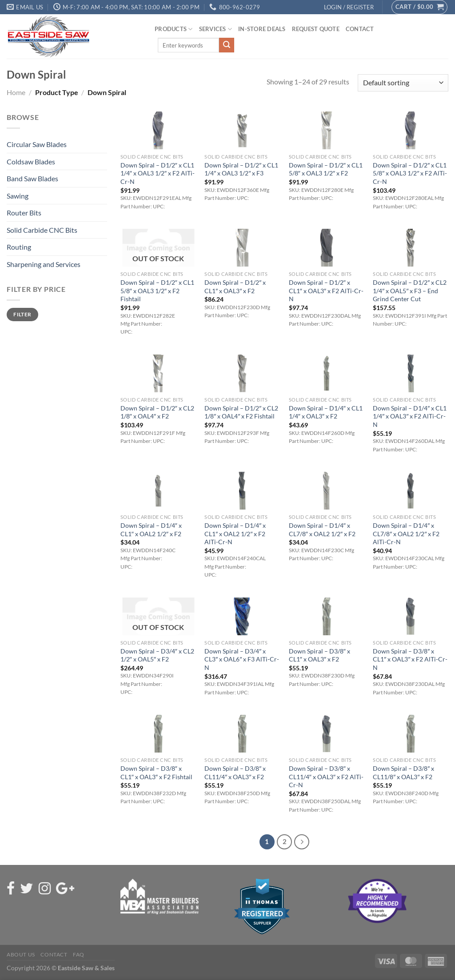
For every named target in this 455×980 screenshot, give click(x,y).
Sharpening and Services (44, 264)
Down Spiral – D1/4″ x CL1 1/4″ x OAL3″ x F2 (326, 412)
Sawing (18, 196)
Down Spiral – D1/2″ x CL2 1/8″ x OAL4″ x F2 (157, 412)
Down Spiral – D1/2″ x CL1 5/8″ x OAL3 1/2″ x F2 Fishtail (157, 291)
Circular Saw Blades (37, 144)
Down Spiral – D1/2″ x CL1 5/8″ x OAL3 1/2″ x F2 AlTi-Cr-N (410, 173)
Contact (360, 29)
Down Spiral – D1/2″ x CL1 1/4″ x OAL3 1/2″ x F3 (241, 169)
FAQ (79, 954)
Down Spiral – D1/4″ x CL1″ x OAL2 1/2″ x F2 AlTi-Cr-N (235, 534)
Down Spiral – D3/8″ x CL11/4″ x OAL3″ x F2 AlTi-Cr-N (326, 777)
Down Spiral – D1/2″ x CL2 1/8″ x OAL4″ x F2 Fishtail (241, 412)
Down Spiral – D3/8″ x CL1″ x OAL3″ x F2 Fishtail (156, 773)
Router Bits (24, 213)
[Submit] (227, 45)
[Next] (302, 842)
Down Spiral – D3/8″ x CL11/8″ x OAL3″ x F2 (403, 773)
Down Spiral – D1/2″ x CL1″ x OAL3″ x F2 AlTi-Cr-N (326, 291)
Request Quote (316, 29)
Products (174, 29)
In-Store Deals (262, 29)
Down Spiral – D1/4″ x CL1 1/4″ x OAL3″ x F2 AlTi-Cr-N (410, 416)
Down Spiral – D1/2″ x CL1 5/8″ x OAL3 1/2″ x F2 (326, 169)
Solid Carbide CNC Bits (42, 230)
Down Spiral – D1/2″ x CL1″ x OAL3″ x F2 (235, 287)
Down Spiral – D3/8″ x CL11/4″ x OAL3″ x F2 (235, 773)
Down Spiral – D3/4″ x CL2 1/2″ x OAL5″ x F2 (157, 655)
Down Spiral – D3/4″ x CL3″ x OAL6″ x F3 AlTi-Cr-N (242, 659)
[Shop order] (403, 83)
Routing (19, 247)
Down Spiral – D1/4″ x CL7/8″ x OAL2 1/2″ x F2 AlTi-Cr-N (406, 534)
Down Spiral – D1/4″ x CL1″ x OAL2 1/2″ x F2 (151, 530)
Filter (22, 314)
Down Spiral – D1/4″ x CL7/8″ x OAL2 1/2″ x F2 (322, 530)
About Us (21, 954)
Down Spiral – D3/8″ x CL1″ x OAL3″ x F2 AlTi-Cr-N (410, 659)
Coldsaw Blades (31, 161)
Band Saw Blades (32, 178)
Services (216, 29)
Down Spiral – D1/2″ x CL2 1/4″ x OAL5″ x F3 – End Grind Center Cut (410, 291)
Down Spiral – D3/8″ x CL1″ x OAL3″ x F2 (319, 655)
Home (16, 92)
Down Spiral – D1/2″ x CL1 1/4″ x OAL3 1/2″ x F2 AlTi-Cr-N (158, 173)
